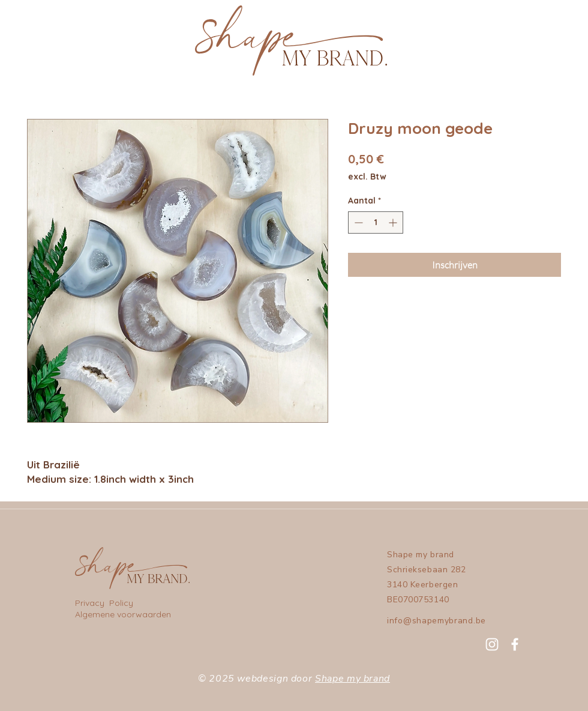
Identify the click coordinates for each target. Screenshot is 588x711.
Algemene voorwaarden (123, 614)
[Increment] (394, 222)
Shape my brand (352, 679)
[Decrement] (357, 222)
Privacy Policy (105, 603)
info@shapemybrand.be (436, 621)
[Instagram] (492, 644)
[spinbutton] (376, 222)
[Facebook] (515, 644)
